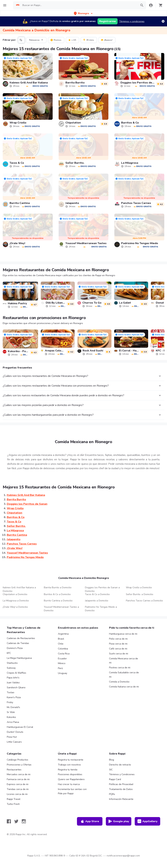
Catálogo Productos (17, 760)
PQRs (112, 794)
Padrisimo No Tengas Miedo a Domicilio (101, 609)
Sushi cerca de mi (119, 654)
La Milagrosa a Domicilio (16, 601)
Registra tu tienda (68, 770)
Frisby (10, 702)
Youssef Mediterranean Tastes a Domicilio (61, 609)
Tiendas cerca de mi (18, 789)
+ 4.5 (72, 40)
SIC (111, 770)
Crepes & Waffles (16, 673)
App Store (90, 821)
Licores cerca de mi (17, 794)
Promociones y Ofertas (19, 765)
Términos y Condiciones (122, 774)
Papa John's (13, 678)
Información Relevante (121, 799)
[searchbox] (79, 5)
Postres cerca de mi (120, 668)
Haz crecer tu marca (69, 784)
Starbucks (12, 663)
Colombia (63, 649)
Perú (60, 668)
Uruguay (63, 673)
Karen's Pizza (14, 697)
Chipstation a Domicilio (15, 594)
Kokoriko (11, 717)
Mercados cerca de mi (19, 774)
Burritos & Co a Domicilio (57, 594)
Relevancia (37, 40)
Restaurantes (14, 770)
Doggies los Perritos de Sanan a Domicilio (102, 589)
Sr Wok (11, 712)
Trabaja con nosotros (69, 765)
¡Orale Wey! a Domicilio (15, 607)
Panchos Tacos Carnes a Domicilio (144, 601)
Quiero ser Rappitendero (71, 779)
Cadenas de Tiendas (18, 643)
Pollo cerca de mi (118, 639)
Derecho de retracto (120, 765)
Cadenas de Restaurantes (21, 638)
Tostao (11, 692)
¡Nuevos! (107, 40)
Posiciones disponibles (70, 774)
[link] (28, 70)
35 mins (88, 40)
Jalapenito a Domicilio (97, 601)
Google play (119, 821)
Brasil (61, 639)
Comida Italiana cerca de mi (124, 687)
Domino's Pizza (15, 648)
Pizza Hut (12, 737)
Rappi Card (115, 779)
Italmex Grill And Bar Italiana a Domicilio (19, 589)
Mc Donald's (13, 707)
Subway (11, 668)
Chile (61, 644)
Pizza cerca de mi (118, 644)
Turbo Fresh (13, 804)
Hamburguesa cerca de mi (123, 634)
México (62, 663)
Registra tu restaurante (71, 760)
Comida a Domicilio (119, 682)
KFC (9, 653)
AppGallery (147, 821)
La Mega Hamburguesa (19, 658)
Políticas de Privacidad (121, 784)
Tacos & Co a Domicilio (97, 594)
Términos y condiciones (132, 21)
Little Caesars (14, 742)
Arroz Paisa (13, 722)
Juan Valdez (13, 683)
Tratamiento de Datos (121, 789)
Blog (112, 760)
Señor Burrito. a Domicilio (140, 594)
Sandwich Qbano (16, 688)
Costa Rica (64, 654)
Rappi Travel (14, 799)
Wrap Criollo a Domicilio (139, 587)
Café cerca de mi (118, 649)
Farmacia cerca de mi (18, 779)
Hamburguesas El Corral (20, 727)
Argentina (63, 634)
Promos (56, 40)
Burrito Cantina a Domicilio (58, 601)
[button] (83, 13)
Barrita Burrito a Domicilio (58, 587)
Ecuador (62, 659)
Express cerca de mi (18, 784)
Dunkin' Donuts (15, 732)
